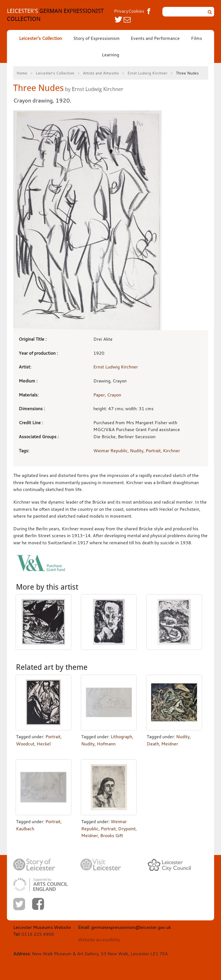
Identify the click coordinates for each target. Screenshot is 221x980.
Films (197, 38)
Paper (99, 395)
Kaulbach (25, 829)
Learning (110, 55)
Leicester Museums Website (42, 927)
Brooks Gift (112, 835)
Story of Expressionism (96, 38)
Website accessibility (99, 940)
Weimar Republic (110, 451)
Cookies (136, 11)
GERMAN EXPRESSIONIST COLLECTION (55, 15)
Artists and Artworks (101, 73)
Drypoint (127, 829)
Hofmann (106, 744)
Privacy (121, 11)
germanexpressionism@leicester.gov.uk (131, 927)
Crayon (114, 395)
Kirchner (171, 451)
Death (153, 744)
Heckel (44, 744)
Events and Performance (155, 38)
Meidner (170, 744)
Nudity (137, 451)
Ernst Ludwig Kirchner (147, 73)
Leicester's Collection (40, 38)
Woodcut (25, 744)
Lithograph (121, 737)
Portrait (153, 451)
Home (22, 73)
